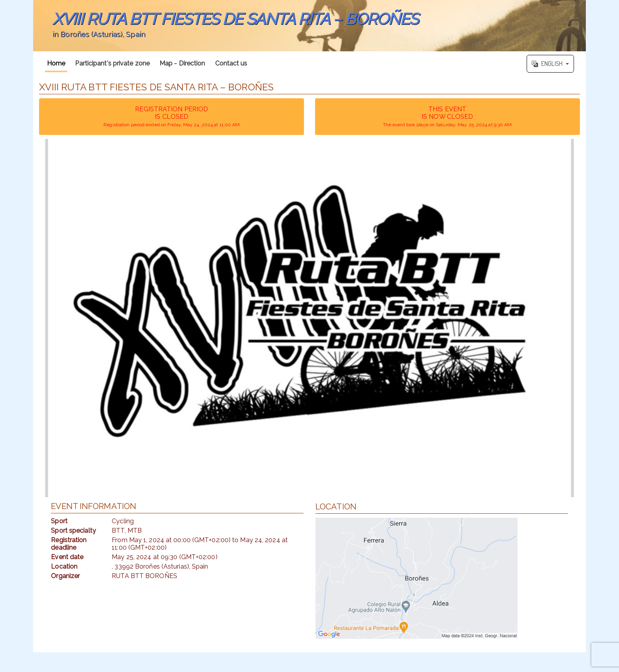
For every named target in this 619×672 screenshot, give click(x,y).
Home (56, 63)
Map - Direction (182, 63)
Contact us (231, 63)
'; (309, 26)
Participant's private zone (112, 63)
